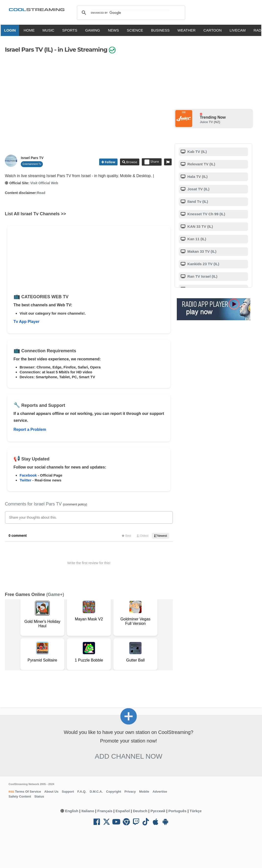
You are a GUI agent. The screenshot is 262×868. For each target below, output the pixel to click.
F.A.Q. (82, 792)
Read (41, 193)
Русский (158, 811)
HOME (31, 30)
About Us (51, 792)
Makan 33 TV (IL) (201, 251)
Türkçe (196, 811)
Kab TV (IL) (196, 152)
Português (178, 811)
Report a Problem (30, 429)
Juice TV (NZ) (210, 122)
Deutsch (140, 811)
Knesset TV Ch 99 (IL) (206, 214)
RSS (11, 792)
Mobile (144, 792)
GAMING (94, 30)
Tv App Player (26, 322)
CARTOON (214, 30)
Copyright (113, 792)
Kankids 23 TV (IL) (203, 264)
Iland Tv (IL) (197, 201)
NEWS (115, 30)
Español (123, 811)
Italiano (88, 811)
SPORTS (71, 30)
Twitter (25, 480)
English (72, 811)
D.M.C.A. (96, 792)
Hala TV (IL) (197, 177)
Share (152, 162)
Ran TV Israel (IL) (202, 276)
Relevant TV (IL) (201, 164)
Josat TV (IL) (198, 189)
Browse (131, 162)
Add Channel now (129, 756)
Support (68, 792)
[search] (130, 13)
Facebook (28, 475)
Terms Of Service (28, 792)
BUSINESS (162, 30)
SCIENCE (137, 30)
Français (105, 811)
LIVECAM (239, 30)
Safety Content (20, 796)
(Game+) (55, 594)
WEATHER (188, 30)
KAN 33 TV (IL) (200, 226)
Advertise (160, 792)
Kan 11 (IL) (196, 239)
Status (39, 796)
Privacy (130, 792)
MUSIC (50, 30)
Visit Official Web (44, 183)
